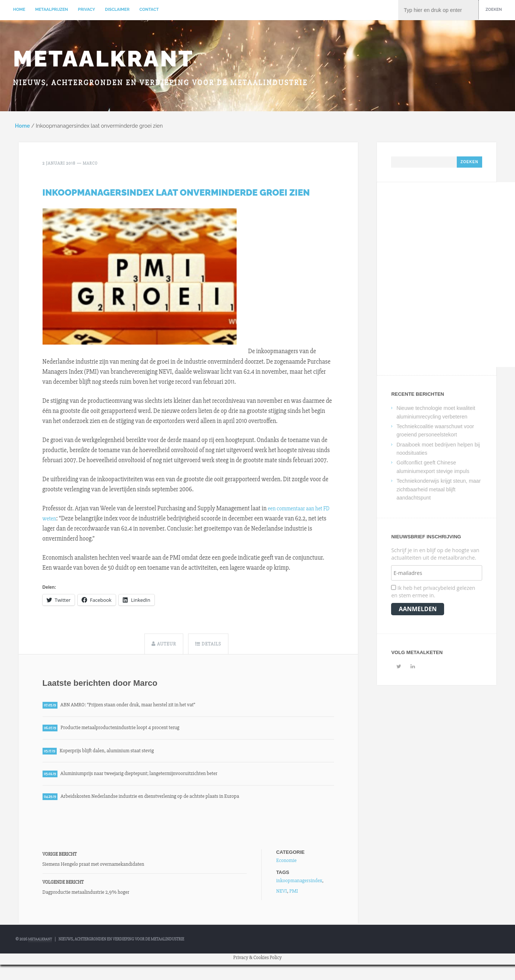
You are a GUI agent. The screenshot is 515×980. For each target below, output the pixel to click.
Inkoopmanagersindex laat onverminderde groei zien (176, 194)
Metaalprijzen (51, 10)
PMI (294, 897)
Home (19, 10)
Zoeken (494, 10)
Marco (91, 165)
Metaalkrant (103, 59)
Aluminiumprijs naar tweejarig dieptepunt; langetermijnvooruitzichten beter (150, 778)
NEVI (282, 897)
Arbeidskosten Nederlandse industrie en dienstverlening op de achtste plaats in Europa (163, 802)
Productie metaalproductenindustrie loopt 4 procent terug (128, 731)
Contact (149, 10)
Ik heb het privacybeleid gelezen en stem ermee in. (433, 593)
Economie (286, 867)
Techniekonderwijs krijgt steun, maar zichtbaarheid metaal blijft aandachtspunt (438, 491)
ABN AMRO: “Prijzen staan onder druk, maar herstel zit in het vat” (138, 706)
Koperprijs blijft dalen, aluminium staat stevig (114, 755)
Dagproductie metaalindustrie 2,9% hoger (86, 899)
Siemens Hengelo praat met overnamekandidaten (93, 871)
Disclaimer (117, 10)
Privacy (87, 10)
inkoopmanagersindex (299, 887)
